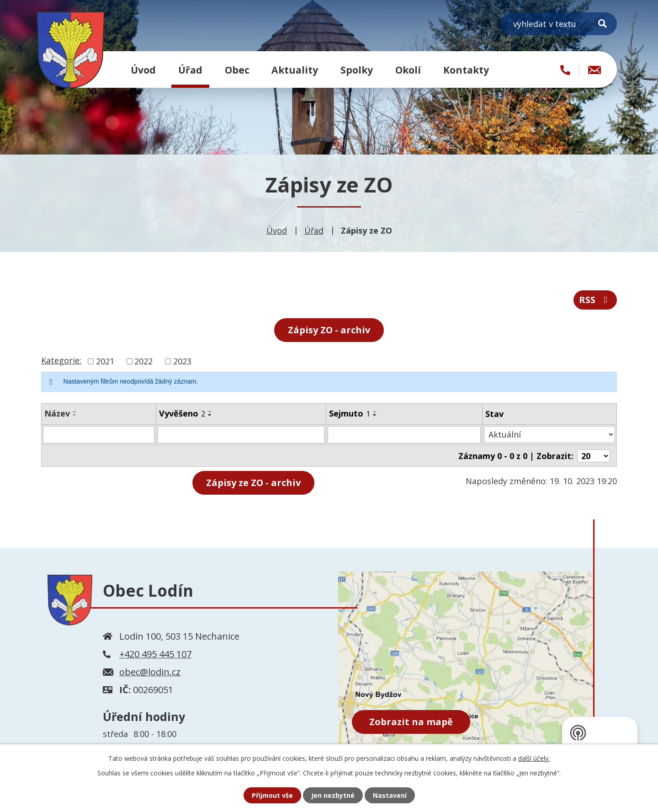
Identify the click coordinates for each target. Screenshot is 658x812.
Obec (237, 70)
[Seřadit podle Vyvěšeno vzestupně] (210, 411)
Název (57, 413)
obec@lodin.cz (150, 672)
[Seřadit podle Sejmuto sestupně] (375, 415)
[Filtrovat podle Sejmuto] (404, 435)
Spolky (357, 70)
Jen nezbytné (333, 795)
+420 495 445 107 (155, 654)
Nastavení (390, 795)
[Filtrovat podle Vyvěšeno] (241, 435)
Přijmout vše (272, 795)
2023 (182, 361)
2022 (143, 361)
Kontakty (466, 70)
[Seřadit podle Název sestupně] (75, 415)
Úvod (143, 70)
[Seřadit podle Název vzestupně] (75, 411)
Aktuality (295, 70)
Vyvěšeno (182, 413)
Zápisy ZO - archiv (329, 330)
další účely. (534, 758)
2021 (105, 361)
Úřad (190, 70)
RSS (595, 300)
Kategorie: (61, 360)
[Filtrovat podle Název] (99, 435)
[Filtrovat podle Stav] (549, 435)
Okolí (408, 70)
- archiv (253, 483)
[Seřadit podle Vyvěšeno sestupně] (210, 415)
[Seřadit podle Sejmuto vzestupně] (375, 411)
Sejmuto (350, 413)
